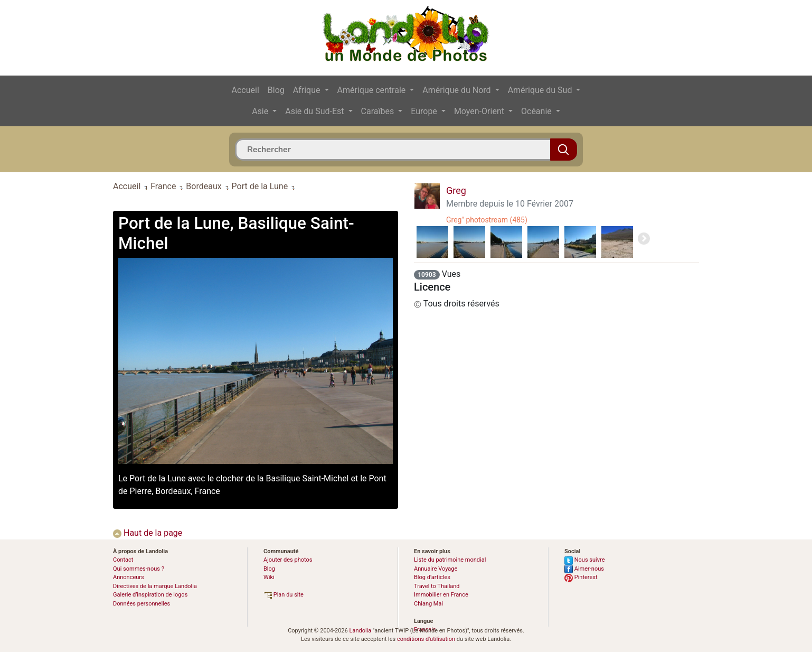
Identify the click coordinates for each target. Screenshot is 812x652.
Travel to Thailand (437, 586)
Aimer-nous (584, 569)
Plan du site (284, 595)
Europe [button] (425, 111)
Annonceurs (129, 577)
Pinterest (581, 577)
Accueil (246, 90)
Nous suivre (585, 560)
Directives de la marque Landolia (155, 586)
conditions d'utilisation (426, 639)
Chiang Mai (428, 604)
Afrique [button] (308, 90)
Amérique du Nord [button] (457, 90)
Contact (123, 560)
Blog (276, 90)
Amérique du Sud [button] (541, 90)
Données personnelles (141, 604)
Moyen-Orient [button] (480, 111)
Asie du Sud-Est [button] (315, 111)
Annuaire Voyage (436, 569)
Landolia (360, 631)
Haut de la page (148, 533)
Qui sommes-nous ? (139, 569)
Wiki (269, 577)
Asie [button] (261, 111)
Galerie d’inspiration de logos (150, 595)
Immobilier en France (441, 595)
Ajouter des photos (288, 560)
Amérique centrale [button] (373, 90)
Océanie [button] (537, 111)
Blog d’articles (432, 577)
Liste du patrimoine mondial (450, 560)
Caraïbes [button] (379, 111)
